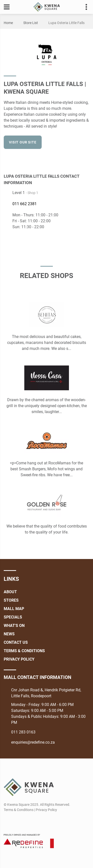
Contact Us (16, 642)
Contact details (84, 7)
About (10, 592)
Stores (11, 600)
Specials (13, 617)
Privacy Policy (19, 659)
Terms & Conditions (24, 651)
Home (8, 23)
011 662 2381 (25, 204)
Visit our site (23, 142)
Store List (31, 23)
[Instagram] (16, 822)
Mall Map (14, 609)
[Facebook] (86, 158)
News (9, 634)
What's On (14, 626)
